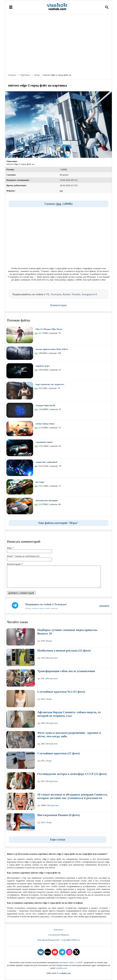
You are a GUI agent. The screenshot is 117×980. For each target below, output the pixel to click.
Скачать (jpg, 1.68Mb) (58, 204)
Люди (49, 699)
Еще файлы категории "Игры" (58, 523)
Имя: (10, 548)
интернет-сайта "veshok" (71, 962)
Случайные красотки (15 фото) (58, 753)
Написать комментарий (24, 541)
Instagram (87, 294)
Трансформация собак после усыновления (66, 671)
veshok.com (61, 968)
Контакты (58, 930)
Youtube (76, 294)
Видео (49, 641)
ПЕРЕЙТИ (104, 606)
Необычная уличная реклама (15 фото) (64, 651)
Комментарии (59, 305)
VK (47, 294)
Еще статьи (58, 840)
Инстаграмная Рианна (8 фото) (58, 815)
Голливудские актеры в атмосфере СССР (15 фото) (72, 774)
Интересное (52, 658)
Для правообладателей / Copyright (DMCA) (58, 940)
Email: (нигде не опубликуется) (23, 556)
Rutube (66, 294)
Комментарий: (15, 564)
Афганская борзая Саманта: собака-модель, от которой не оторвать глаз (69, 714)
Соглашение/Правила (58, 935)
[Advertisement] (58, 43)
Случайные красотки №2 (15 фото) (61, 692)
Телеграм (56, 294)
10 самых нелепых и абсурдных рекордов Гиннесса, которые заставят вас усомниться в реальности (73, 796)
